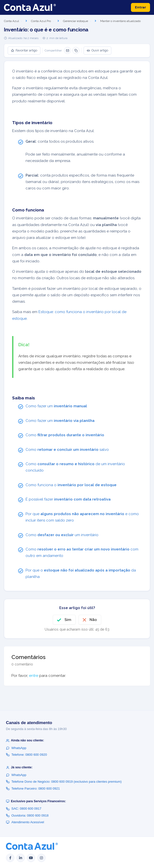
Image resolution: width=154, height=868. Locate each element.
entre (34, 676)
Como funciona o (71, 485)
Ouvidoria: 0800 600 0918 (27, 815)
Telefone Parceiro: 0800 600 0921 (33, 788)
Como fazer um (56, 406)
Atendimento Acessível (25, 822)
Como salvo (67, 450)
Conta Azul (11, 21)
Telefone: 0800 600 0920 (26, 755)
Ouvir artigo (97, 50)
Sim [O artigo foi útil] (68, 620)
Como (65, 435)
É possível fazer (68, 499)
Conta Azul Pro (41, 21)
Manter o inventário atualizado (120, 21)
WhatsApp (16, 748)
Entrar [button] (140, 7)
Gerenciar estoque (76, 21)
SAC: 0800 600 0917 (24, 809)
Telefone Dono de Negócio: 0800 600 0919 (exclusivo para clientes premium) (64, 782)
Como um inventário (62, 535)
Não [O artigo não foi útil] (93, 620)
